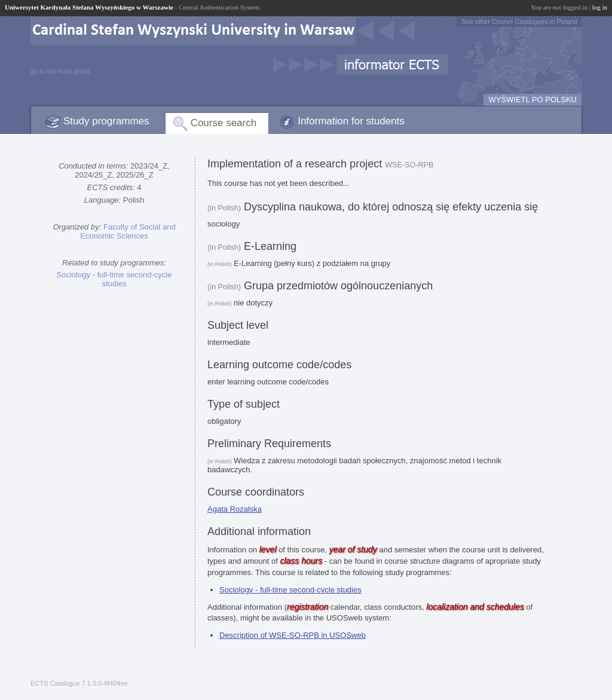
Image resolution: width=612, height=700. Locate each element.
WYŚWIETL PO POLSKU (533, 100)
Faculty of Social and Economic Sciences (128, 231)
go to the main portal (60, 71)
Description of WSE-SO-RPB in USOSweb (293, 635)
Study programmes (106, 121)
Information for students (351, 121)
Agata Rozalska (235, 509)
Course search (224, 123)
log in (600, 7)
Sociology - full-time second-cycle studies (114, 279)
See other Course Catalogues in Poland (519, 22)
